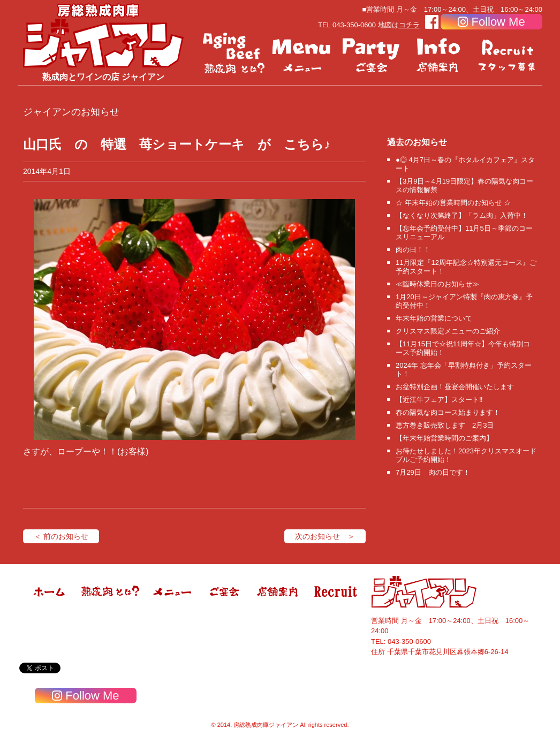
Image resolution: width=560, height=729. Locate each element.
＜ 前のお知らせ (61, 536)
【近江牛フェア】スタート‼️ (439, 400)
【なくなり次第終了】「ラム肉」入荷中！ (462, 215)
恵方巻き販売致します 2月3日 (445, 425)
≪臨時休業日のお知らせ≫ (437, 284)
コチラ (409, 25)
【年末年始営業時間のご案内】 (444, 438)
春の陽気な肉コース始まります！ (448, 412)
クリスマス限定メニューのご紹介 (448, 331)
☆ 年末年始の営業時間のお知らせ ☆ (453, 203)
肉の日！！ (413, 250)
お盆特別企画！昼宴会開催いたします (455, 387)
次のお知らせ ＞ (325, 536)
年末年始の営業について (434, 318)
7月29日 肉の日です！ (433, 472)
